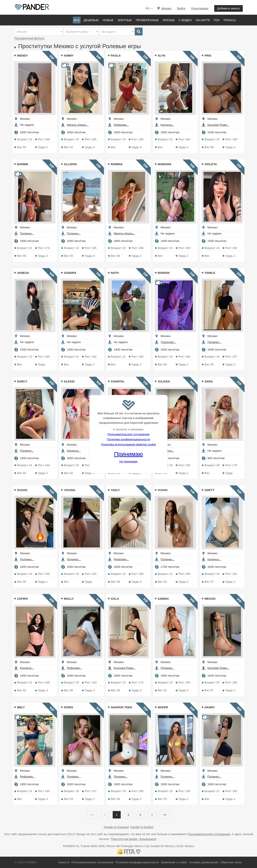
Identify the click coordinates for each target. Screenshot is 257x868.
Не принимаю (129, 461)
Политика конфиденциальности (128, 439)
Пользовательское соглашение (128, 434)
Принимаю (128, 454)
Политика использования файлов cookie (128, 444)
